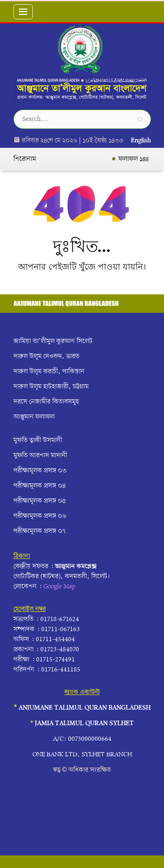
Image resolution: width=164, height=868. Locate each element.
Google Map (59, 587)
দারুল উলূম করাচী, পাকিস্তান (49, 372)
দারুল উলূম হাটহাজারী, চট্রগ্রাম (51, 387)
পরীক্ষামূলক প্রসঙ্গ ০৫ (40, 501)
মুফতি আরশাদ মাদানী (40, 456)
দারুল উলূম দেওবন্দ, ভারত (46, 357)
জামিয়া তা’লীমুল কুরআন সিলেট (53, 341)
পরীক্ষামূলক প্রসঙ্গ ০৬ (40, 516)
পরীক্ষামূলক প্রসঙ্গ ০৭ (40, 531)
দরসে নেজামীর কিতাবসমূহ (46, 402)
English (141, 141)
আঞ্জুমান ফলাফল (34, 417)
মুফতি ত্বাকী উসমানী (38, 441)
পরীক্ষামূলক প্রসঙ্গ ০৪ (40, 486)
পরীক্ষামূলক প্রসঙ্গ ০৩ (40, 471)
